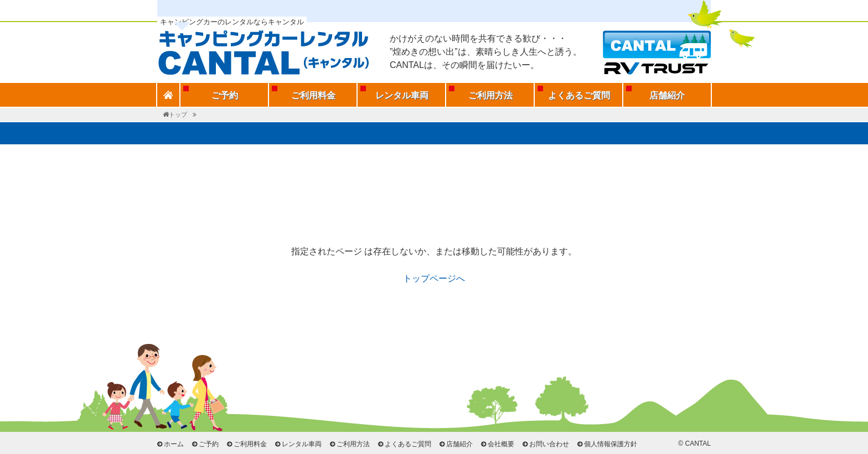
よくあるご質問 (579, 95)
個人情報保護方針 (611, 444)
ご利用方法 (490, 95)
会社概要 (501, 444)
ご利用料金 (313, 95)
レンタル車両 (402, 95)
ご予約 (225, 95)
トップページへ (434, 278)
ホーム (174, 444)
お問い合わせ (549, 444)
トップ (178, 114)
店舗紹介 (667, 95)
